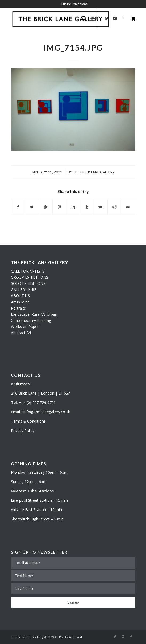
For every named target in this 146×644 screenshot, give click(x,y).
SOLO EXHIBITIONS (28, 283)
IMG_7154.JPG (73, 47)
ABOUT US (20, 296)
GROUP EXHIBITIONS (30, 277)
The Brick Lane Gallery (94, 172)
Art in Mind (20, 302)
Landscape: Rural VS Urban (34, 314)
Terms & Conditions (28, 421)
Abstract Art (21, 333)
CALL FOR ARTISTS (28, 271)
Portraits (18, 308)
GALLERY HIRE (24, 289)
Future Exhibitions (74, 4)
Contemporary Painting (31, 320)
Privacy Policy (23, 430)
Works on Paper (25, 327)
